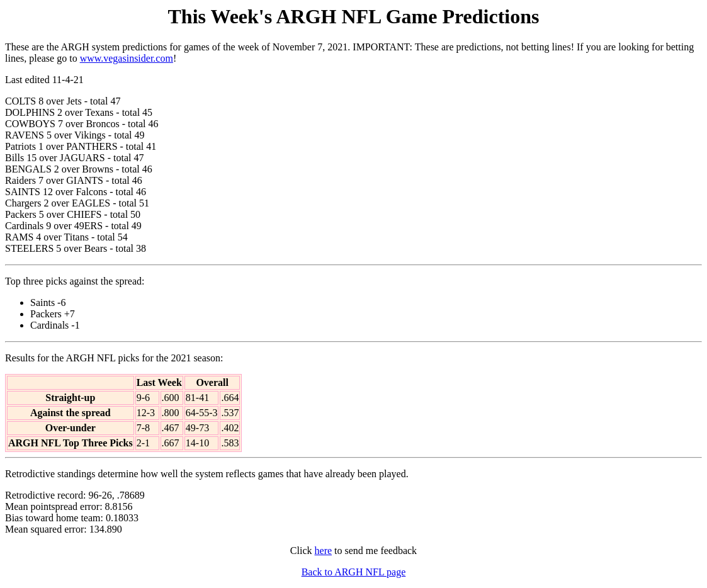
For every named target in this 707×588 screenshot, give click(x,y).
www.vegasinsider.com (127, 58)
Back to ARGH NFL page (354, 572)
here (324, 551)
